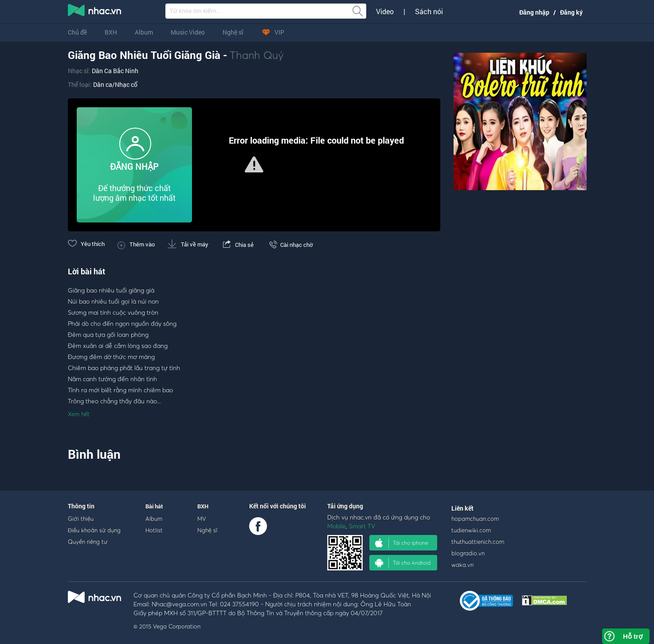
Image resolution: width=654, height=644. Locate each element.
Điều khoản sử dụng (94, 530)
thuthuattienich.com (478, 542)
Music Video (188, 32)
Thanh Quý (257, 55)
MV (202, 519)
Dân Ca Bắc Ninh (115, 71)
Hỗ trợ (633, 636)
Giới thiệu (81, 519)
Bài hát (154, 506)
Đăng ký (571, 12)
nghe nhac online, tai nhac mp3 (95, 12)
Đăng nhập (534, 12)
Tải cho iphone (402, 543)
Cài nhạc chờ (290, 245)
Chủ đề (77, 32)
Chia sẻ (237, 245)
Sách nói (429, 12)
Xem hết (79, 414)
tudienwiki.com (471, 530)
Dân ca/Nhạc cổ (115, 84)
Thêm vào (136, 244)
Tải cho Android (403, 563)
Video (385, 12)
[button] (254, 164)
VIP (273, 32)
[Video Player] (254, 165)
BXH (111, 32)
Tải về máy (188, 244)
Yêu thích (86, 244)
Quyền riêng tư (88, 542)
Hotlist (154, 530)
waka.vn (462, 565)
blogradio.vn (468, 553)
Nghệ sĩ (233, 32)
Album (144, 32)
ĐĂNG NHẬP (134, 166)
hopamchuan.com (475, 519)
